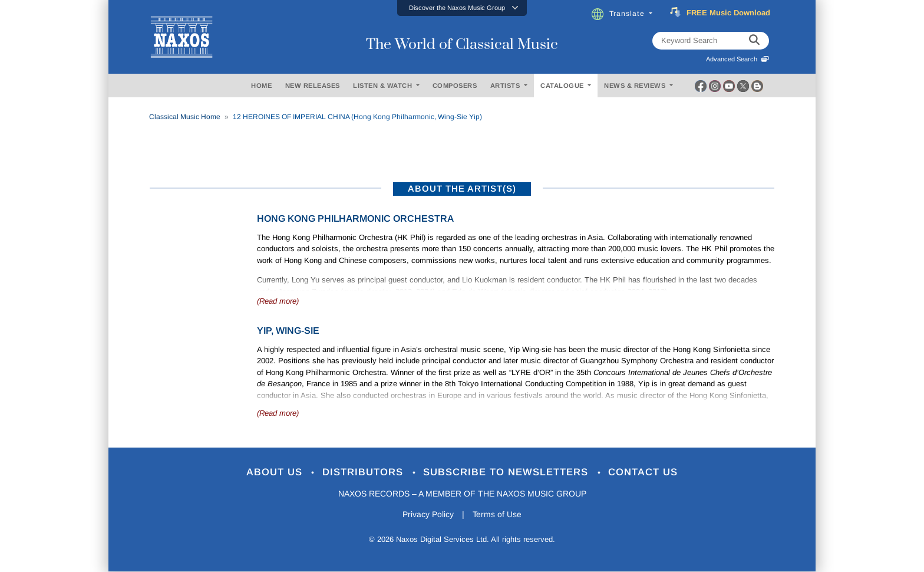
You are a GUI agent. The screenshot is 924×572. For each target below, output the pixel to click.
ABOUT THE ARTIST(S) (462, 188)
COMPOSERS (455, 86)
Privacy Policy (428, 515)
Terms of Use (497, 515)
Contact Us (644, 473)
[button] (462, 8)
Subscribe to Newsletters (508, 473)
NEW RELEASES (313, 86)
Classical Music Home (185, 117)
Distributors (364, 473)
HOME (261, 86)
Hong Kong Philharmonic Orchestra (355, 218)
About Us (275, 473)
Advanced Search (737, 59)
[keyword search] (754, 41)
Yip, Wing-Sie (288, 331)
